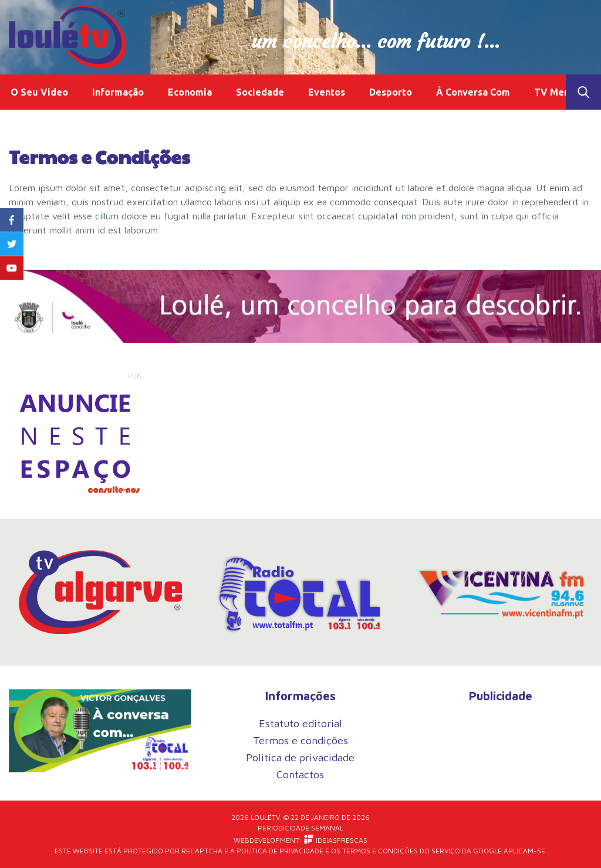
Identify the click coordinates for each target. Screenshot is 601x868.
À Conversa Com (473, 92)
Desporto (391, 92)
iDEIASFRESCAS (336, 840)
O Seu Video (39, 92)
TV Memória (562, 92)
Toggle (583, 92)
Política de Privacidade (280, 851)
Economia (190, 92)
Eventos (327, 92)
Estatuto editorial (300, 723)
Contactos (300, 774)
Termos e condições (300, 740)
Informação (118, 92)
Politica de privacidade (300, 757)
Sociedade (260, 92)
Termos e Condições (380, 851)
